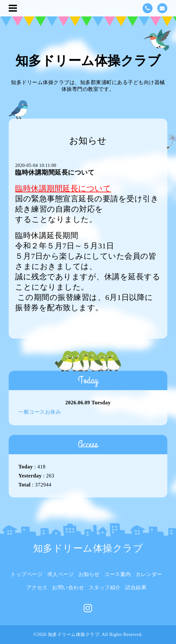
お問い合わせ (68, 587)
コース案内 (118, 574)
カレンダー (149, 574)
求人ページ (61, 574)
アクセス (37, 587)
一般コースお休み (40, 412)
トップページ (27, 574)
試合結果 (136, 587)
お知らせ (89, 574)
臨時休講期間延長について (55, 172)
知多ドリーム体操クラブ (88, 61)
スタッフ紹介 (105, 587)
